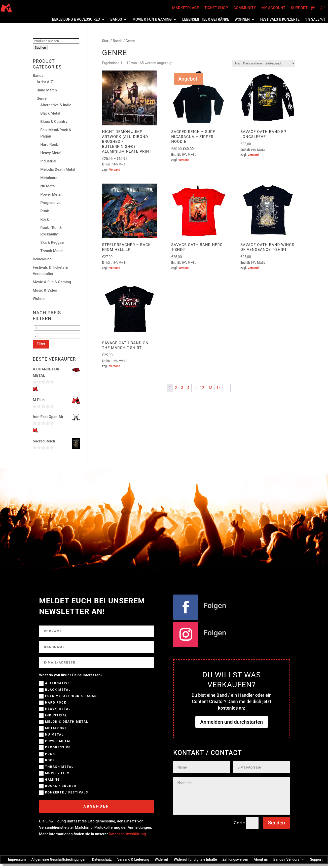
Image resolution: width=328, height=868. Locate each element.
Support (299, 8)
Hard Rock (49, 145)
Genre (42, 98)
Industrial (48, 161)
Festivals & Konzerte (280, 20)
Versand (115, 170)
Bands (116, 20)
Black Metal (50, 113)
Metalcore (49, 178)
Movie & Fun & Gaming (152, 20)
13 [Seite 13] (210, 388)
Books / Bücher (58, 786)
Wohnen (242, 20)
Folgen (215, 605)
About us (261, 859)
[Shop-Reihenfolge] (264, 63)
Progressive (50, 203)
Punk (45, 211)
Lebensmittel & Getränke (206, 20)
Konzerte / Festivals (64, 793)
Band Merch (47, 90)
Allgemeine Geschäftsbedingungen (59, 859)
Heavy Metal (51, 153)
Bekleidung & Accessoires (76, 20)
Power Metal (51, 194)
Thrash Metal (51, 251)
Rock (45, 219)
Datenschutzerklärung (127, 834)
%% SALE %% (315, 20)
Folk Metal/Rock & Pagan (68, 696)
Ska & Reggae (52, 242)
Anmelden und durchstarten (232, 722)
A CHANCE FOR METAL (46, 372)
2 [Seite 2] (176, 388)
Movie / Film (54, 773)
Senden (277, 823)
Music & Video (45, 290)
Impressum (17, 859)
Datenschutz (102, 859)
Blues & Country (54, 122)
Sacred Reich (44, 441)
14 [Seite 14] (219, 388)
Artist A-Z (45, 82)
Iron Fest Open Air (48, 417)
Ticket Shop (216, 8)
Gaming (49, 780)
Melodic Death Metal (58, 169)
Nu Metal (48, 186)
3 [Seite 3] (182, 388)
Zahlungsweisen (235, 859)
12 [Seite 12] (202, 388)
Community (245, 8)
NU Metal (51, 735)
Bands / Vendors (286, 859)
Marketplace (186, 8)
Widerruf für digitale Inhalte (195, 859)
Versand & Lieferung (133, 859)
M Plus (39, 400)
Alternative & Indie (56, 105)
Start (106, 41)
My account (274, 8)
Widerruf (162, 859)
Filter (41, 344)
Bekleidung (42, 259)
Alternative (54, 683)
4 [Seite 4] (188, 388)
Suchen (40, 47)
